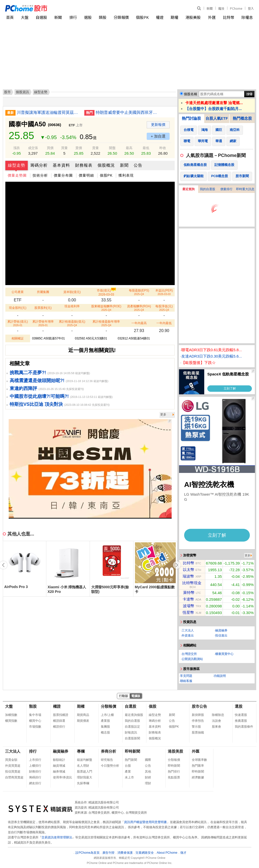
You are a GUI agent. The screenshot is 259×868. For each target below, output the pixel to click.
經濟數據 (198, 777)
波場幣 (189, 606)
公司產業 (18, 292)
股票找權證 (61, 715)
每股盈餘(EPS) (139, 292)
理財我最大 (85, 777)
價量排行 (226, 189)
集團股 (105, 727)
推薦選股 (241, 721)
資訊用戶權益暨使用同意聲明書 (145, 822)
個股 (153, 706)
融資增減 (59, 766)
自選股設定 (132, 727)
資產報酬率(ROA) (139, 308)
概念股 (105, 732)
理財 (148, 783)
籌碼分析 (39, 165)
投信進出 (221, 635)
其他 (148, 772)
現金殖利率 (72, 308)
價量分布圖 (63, 175)
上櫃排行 (35, 766)
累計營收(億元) (18, 323)
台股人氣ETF (217, 118)
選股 (88, 17)
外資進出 (188, 635)
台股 (128, 766)
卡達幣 (188, 599)
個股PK (142, 17)
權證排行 (59, 727)
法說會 (216, 721)
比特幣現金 (192, 583)
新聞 (210, 8)
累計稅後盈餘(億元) (72, 323)
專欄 (81, 751)
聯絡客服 (186, 681)
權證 (160, 17)
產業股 (105, 721)
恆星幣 (188, 612)
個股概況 (106, 165)
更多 (163, 414)
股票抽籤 (198, 732)
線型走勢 (17, 165)
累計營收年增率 (43, 323)
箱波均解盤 (85, 760)
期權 (174, 17)
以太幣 (189, 570)
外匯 (212, 17)
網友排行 (35, 783)
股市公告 (199, 706)
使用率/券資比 (63, 777)
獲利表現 (126, 175)
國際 (148, 760)
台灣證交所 (189, 654)
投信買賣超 (13, 772)
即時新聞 (132, 751)
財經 (148, 777)
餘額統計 (59, 760)
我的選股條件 (244, 727)
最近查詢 (188, 189)
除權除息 (218, 715)
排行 (73, 17)
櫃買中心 (35, 721)
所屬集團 (43, 292)
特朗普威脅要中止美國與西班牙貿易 (128, 112)
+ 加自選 (158, 136)
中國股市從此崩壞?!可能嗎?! (39, 396)
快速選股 (241, 715)
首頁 (10, 17)
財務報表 (84, 165)
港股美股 (193, 17)
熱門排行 (174, 772)
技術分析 (40, 175)
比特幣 (229, 17)
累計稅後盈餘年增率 (106, 323)
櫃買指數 (11, 721)
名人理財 (83, 766)
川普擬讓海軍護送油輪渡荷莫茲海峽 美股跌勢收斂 (49, 112)
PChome (236, 8)
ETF (72, 125)
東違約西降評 (23, 388)
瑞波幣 (188, 576)
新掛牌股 (198, 715)
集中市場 (35, 715)
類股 (103, 17)
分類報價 (121, 17)
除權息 (247, 17)
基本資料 (61, 165)
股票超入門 (85, 772)
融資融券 (221, 630)
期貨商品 (83, 715)
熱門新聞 (131, 760)
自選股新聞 (132, 738)
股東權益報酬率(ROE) (106, 308)
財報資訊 (131, 732)
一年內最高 (139, 323)
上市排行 (35, 760)
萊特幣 (189, 592)
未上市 (129, 777)
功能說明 (220, 676)
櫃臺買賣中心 (224, 654)
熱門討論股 (191, 118)
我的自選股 (208, 189)
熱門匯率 (198, 766)
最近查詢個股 (134, 715)
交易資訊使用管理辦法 (57, 837)
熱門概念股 (242, 118)
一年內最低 (164, 323)
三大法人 (188, 630)
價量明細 (86, 175)
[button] (177, 565)
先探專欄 (83, 783)
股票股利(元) (43, 308)
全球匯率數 (199, 760)
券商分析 (108, 751)
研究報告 (107, 760)
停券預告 (198, 721)
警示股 (196, 727)
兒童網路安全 (145, 853)
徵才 (183, 853)
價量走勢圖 (17, 175)
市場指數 (35, 727)
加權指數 (11, 715)
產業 (128, 772)
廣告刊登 (108, 853)
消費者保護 (125, 853)
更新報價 (158, 125)
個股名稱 (190, 94)
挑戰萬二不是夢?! (28, 373)
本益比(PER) (164, 292)
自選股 (41, 17)
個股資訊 (22, 92)
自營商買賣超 (14, 777)
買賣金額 (11, 760)
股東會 (216, 727)
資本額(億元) (72, 292)
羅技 (221, 8)
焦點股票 (174, 777)
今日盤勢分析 (110, 766)
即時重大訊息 (245, 189)
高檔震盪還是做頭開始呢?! (37, 381)
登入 (251, 8)
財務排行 (35, 772)
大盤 (25, 17)
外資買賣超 (13, 766)
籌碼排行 (35, 777)
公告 (138, 165)
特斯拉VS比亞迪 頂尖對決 (36, 404)
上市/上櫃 (107, 715)
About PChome (167, 853)
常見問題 (186, 676)
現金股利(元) (18, 308)
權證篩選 (59, 721)
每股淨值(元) (164, 308)
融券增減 (59, 772)
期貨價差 (83, 721)
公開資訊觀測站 (192, 659)
